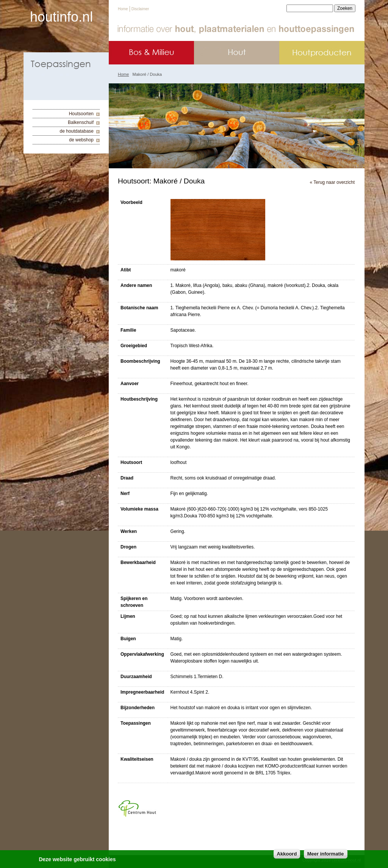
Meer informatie (326, 855)
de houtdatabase (77, 131)
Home (123, 9)
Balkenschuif (81, 122)
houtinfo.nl (61, 17)
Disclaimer (140, 9)
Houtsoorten (81, 114)
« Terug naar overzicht (332, 182)
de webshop (81, 140)
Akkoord (287, 855)
